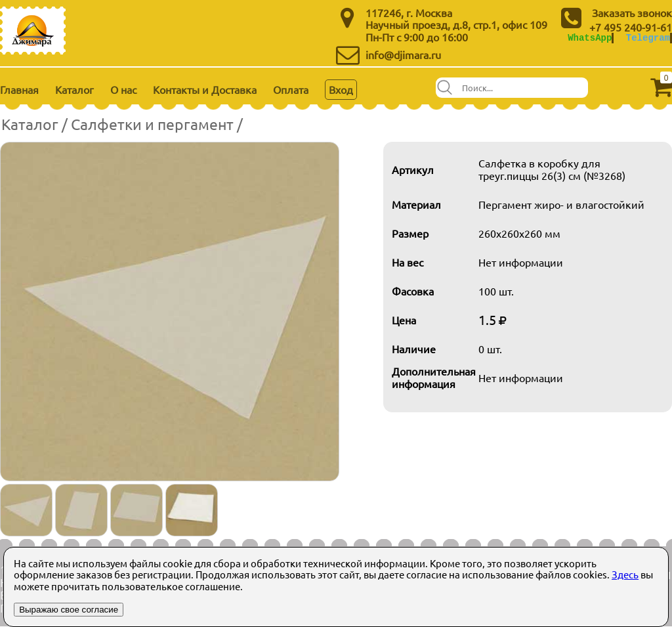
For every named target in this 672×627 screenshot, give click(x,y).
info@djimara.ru (403, 54)
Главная (19, 89)
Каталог (74, 89)
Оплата (291, 89)
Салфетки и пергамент (152, 124)
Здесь (625, 574)
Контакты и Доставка (205, 89)
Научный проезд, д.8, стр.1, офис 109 (456, 24)
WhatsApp (590, 38)
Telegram (648, 38)
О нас (123, 89)
